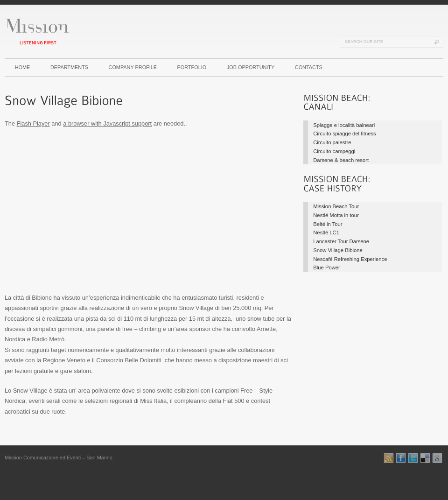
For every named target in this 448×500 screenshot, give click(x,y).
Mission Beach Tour (336, 206)
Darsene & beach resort (341, 160)
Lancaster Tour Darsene (341, 241)
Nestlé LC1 (326, 232)
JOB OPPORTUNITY (251, 67)
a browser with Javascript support (107, 123)
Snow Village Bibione (338, 250)
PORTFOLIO (192, 67)
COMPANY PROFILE (133, 67)
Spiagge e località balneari (344, 125)
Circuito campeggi (334, 151)
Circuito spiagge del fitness (344, 134)
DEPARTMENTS (69, 67)
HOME (23, 67)
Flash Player (33, 123)
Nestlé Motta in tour (336, 215)
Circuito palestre (332, 142)
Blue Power (327, 268)
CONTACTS (309, 67)
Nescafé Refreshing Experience (350, 259)
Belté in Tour (328, 224)
